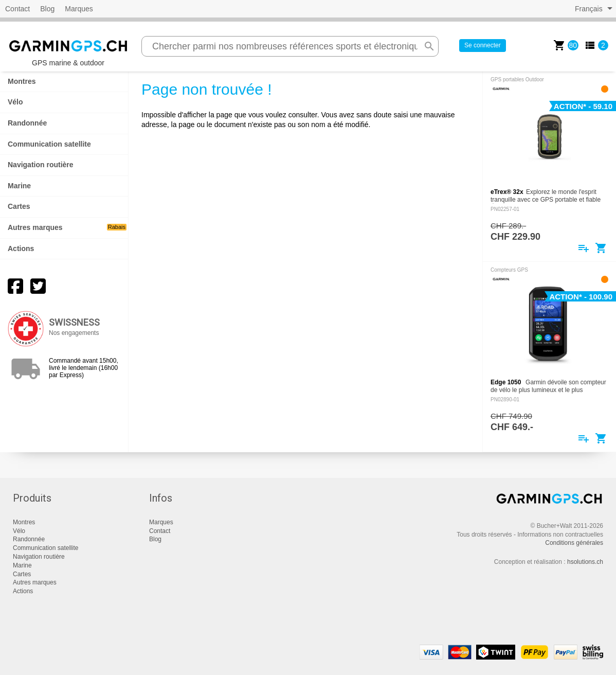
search (429, 46)
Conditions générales (574, 543)
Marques (79, 9)
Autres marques (67, 227)
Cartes (19, 206)
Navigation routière (41, 165)
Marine (19, 186)
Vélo (15, 102)
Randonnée (27, 123)
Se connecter (483, 45)
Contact (17, 9)
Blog (47, 9)
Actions (21, 248)
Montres (22, 81)
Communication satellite (49, 144)
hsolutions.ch (585, 562)
